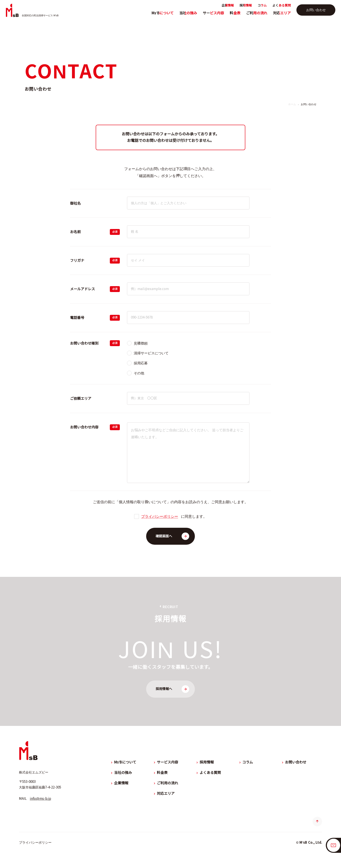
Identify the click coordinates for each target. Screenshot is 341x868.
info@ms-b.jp (40, 799)
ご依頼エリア (81, 398)
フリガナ (77, 261)
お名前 (75, 232)
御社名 (75, 203)
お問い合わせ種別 (84, 343)
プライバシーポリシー (160, 516)
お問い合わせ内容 (84, 427)
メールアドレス (82, 289)
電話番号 (77, 318)
